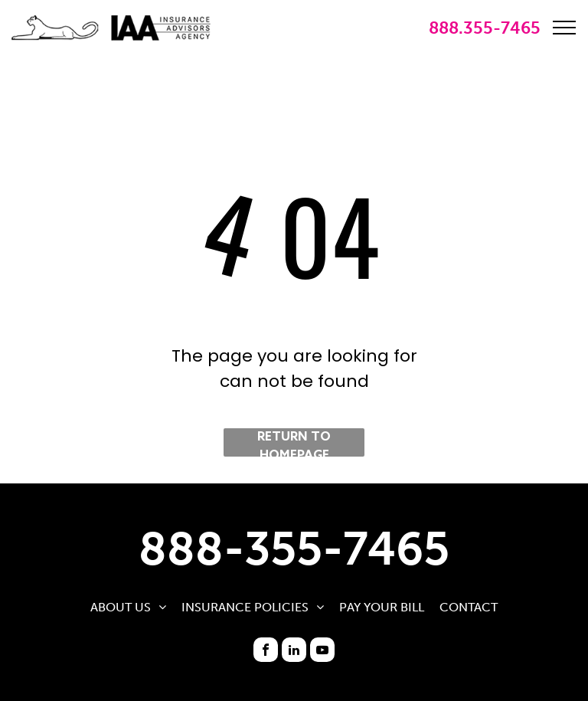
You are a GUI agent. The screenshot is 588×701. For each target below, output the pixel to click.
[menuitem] (128, 607)
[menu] (564, 28)
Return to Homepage (294, 443)
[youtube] (322, 650)
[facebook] (266, 650)
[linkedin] (294, 650)
